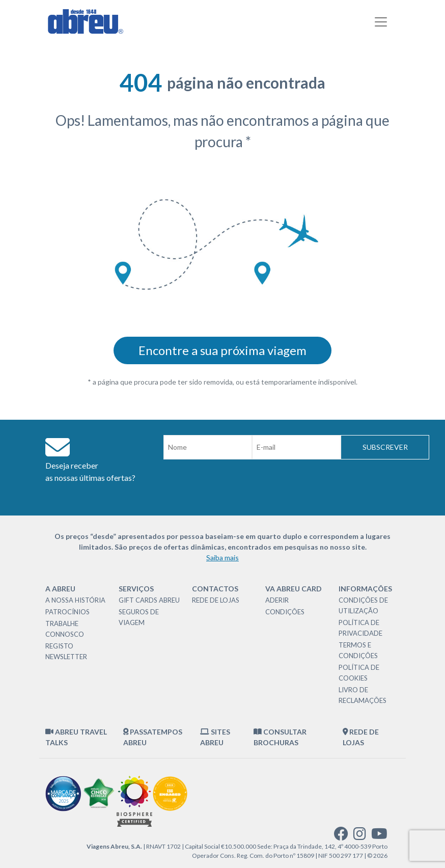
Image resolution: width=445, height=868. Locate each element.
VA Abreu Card (294, 589)
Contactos (215, 589)
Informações (365, 589)
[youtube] (379, 836)
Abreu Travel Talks (76, 737)
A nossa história (75, 600)
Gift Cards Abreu (149, 600)
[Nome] (208, 447)
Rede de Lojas (216, 600)
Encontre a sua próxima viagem (222, 350)
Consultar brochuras (280, 737)
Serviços (136, 589)
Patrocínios (67, 612)
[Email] (296, 447)
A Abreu (60, 589)
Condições (285, 612)
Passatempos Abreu (153, 737)
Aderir (277, 600)
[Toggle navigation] (381, 22)
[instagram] (360, 836)
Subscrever (385, 447)
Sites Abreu (215, 737)
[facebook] (341, 836)
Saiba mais (222, 558)
